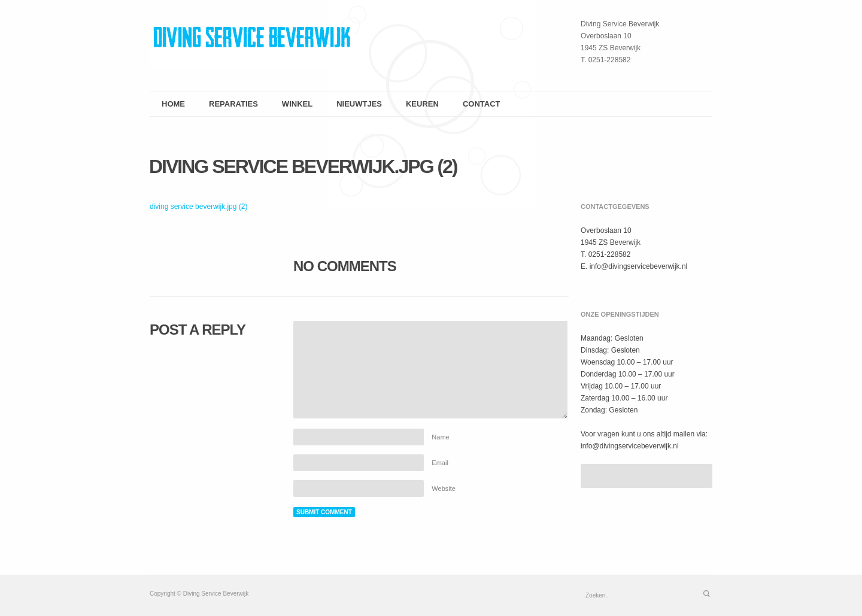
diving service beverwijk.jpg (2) (303, 166)
